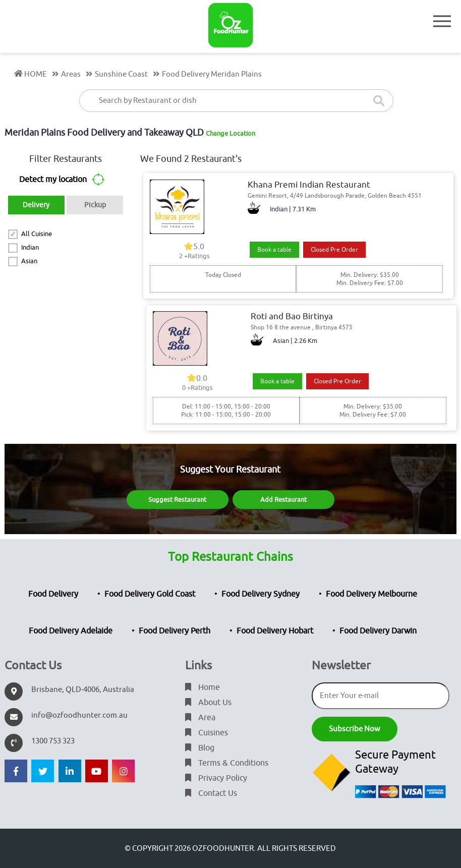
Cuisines (207, 733)
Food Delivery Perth (175, 631)
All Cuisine (37, 234)
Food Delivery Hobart (275, 631)
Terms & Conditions (227, 763)
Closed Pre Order (334, 250)
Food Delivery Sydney (261, 594)
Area (200, 718)
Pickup (95, 205)
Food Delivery (53, 594)
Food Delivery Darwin (378, 631)
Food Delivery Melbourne (371, 594)
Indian (30, 247)
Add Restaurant (283, 500)
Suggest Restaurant (177, 500)
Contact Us (211, 793)
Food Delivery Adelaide (71, 631)
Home (203, 687)
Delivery (36, 205)
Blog (200, 748)
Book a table (274, 250)
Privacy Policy (216, 778)
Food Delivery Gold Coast (150, 594)
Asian (29, 261)
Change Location (231, 133)
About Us (208, 703)
